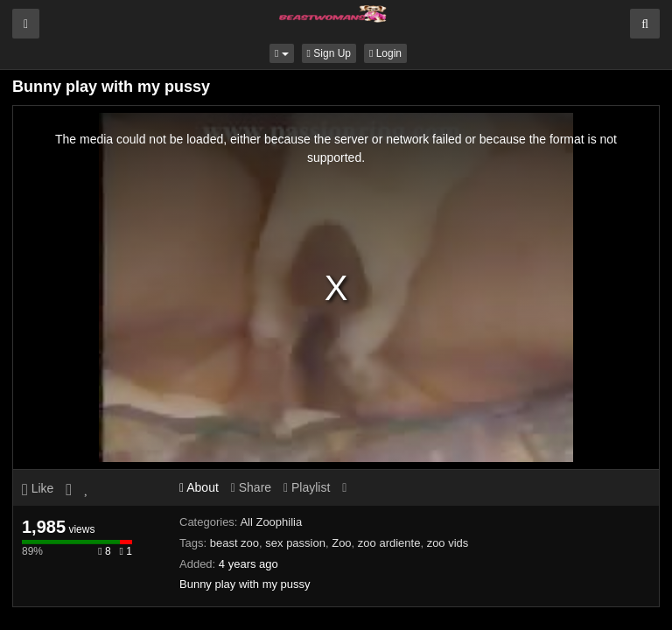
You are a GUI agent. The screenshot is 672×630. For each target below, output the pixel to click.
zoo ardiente (389, 543)
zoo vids (448, 543)
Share (251, 487)
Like (38, 488)
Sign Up (329, 53)
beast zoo (234, 543)
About (199, 487)
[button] (282, 53)
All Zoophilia (271, 522)
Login (385, 53)
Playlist (307, 487)
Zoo (341, 543)
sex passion (295, 543)
